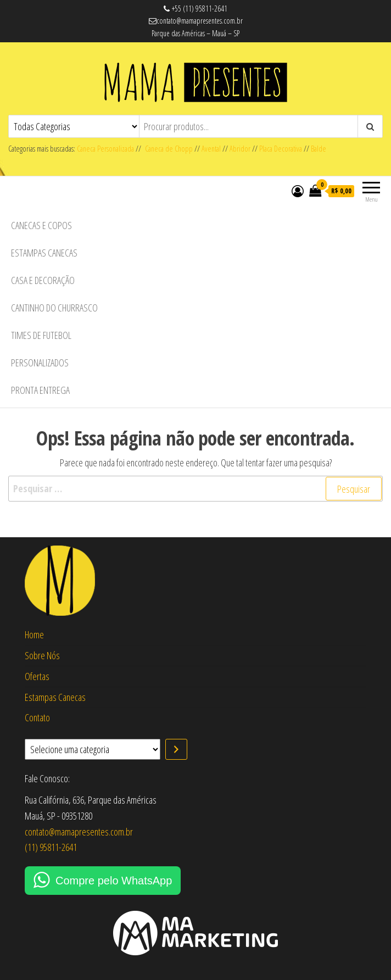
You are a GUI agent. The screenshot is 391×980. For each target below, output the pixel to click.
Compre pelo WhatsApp (114, 881)
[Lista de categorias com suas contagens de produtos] (93, 749)
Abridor (240, 149)
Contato (37, 717)
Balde (319, 149)
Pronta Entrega (40, 390)
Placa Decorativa (281, 149)
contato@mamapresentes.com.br (79, 832)
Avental (211, 149)
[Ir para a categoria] (176, 749)
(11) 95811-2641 (51, 847)
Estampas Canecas (44, 253)
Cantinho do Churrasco (54, 308)
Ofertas (37, 676)
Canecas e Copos (41, 225)
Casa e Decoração (43, 280)
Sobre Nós (42, 655)
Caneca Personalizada (105, 149)
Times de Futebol (41, 335)
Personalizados (40, 363)
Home (34, 634)
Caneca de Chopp (167, 149)
